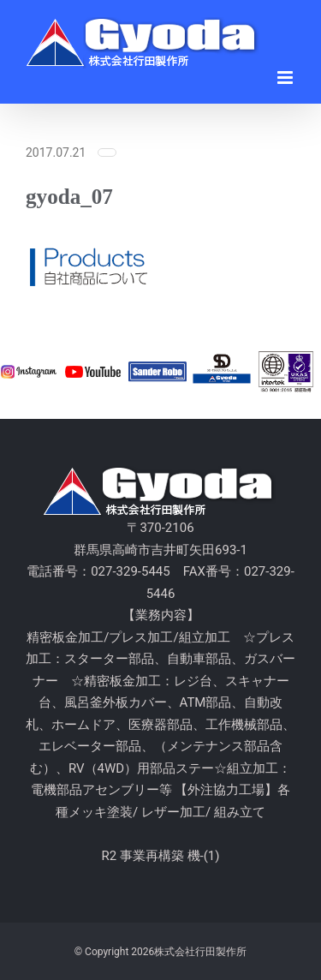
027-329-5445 (131, 571)
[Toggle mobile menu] (286, 78)
